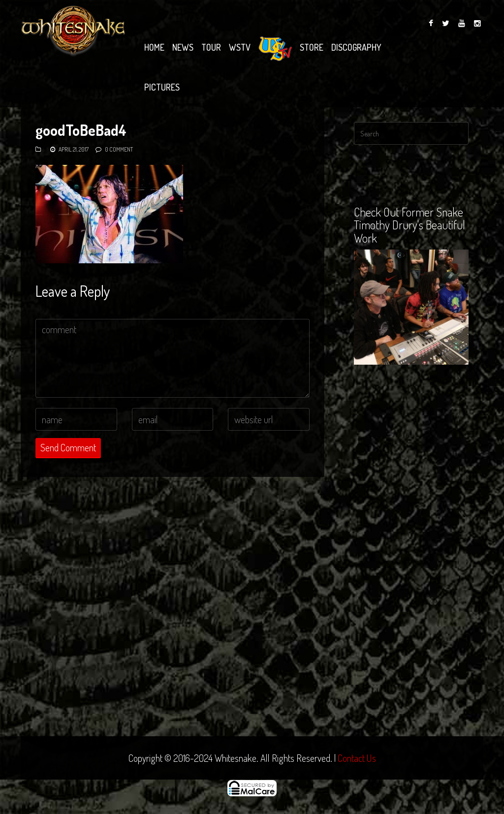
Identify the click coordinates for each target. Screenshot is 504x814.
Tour (211, 47)
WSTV (240, 47)
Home (154, 47)
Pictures (162, 87)
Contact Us (357, 758)
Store (312, 47)
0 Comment (119, 149)
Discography (356, 47)
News (183, 47)
